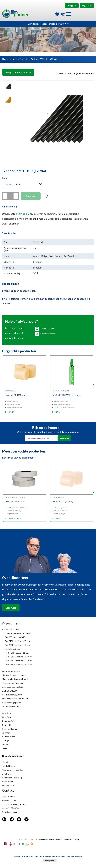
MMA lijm (6, 744)
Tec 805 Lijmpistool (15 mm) (17, 637)
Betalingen (7, 774)
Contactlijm (7, 725)
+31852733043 (45, 329)
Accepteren (50, 861)
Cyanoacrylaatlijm (10, 729)
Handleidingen (8, 766)
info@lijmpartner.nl (9, 812)
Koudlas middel (9, 737)
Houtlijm (6, 741)
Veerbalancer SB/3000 (12, 695)
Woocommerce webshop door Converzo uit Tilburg (57, 839)
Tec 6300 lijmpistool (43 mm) (17, 645)
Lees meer (11, 608)
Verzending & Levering (12, 778)
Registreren (87, 6)
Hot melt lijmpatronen (12, 649)
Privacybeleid (8, 786)
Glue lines (6, 717)
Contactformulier (45, 334)
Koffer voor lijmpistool (12, 703)
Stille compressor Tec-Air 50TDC (17, 699)
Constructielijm (9, 721)
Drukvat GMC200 (10, 691)
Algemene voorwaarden (12, 770)
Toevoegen (31, 196)
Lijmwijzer (6, 762)
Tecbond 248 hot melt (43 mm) (18, 665)
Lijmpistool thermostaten (13, 687)
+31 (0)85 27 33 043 (11, 808)
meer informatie (76, 856)
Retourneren (8, 782)
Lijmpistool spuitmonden (13, 683)
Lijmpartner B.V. (9, 796)
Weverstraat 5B (9, 800)
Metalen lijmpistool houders (14, 675)
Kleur (5, 178)
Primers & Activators (11, 671)
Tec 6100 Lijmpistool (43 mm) (18, 641)
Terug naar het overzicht (18, 72)
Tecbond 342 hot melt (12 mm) (18, 657)
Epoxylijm (6, 733)
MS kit (5, 748)
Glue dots (6, 713)
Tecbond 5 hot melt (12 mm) (17, 653)
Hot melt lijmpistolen (11, 629)
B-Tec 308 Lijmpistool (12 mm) (18, 633)
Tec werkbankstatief (11, 706)
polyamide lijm (22, 214)
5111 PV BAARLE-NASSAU (14, 804)
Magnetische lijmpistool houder (16, 679)
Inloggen (72, 6)
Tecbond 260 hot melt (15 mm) (18, 661)
